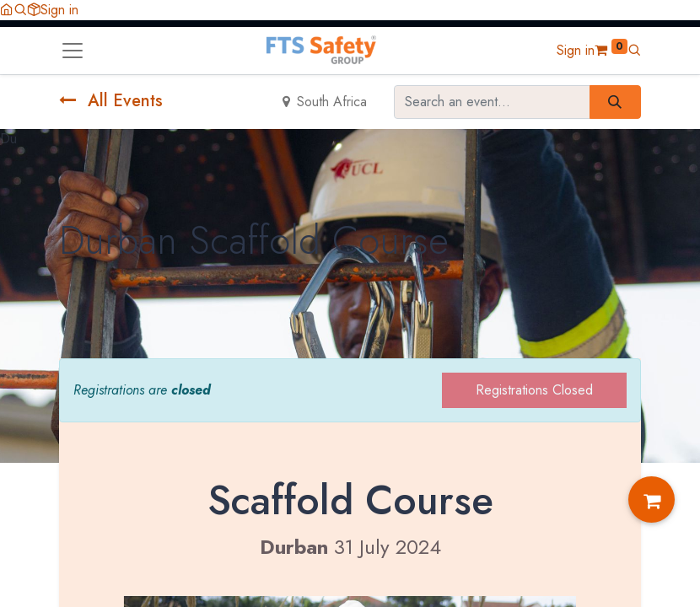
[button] (20, 10)
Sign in (59, 10)
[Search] (615, 102)
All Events (111, 101)
